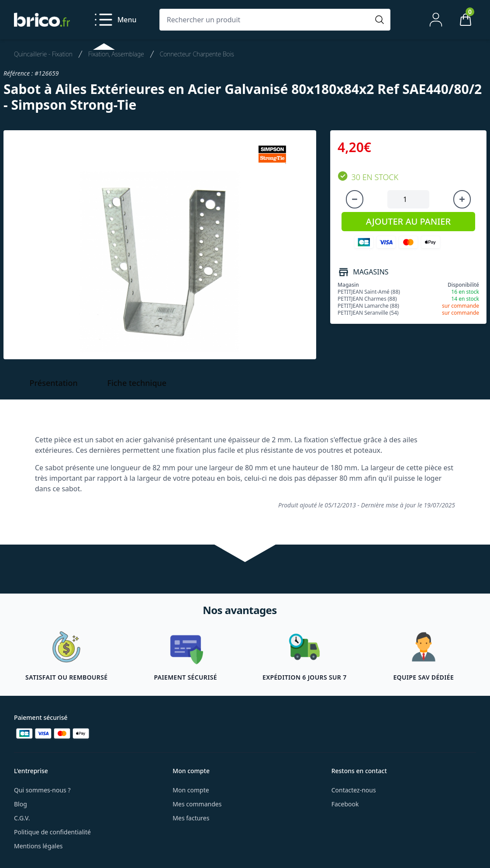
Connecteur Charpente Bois (197, 54)
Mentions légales (38, 846)
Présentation (54, 383)
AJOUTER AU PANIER (408, 221)
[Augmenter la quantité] (462, 199)
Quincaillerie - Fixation (43, 54)
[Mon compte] (436, 20)
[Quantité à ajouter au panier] (408, 199)
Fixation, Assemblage (116, 54)
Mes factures (191, 818)
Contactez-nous (354, 790)
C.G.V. (22, 818)
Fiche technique (137, 383)
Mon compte (191, 790)
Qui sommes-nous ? (42, 790)
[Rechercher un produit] (266, 20)
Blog (21, 804)
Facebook (345, 804)
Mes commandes (197, 804)
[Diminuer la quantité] (355, 199)
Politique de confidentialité (52, 832)
